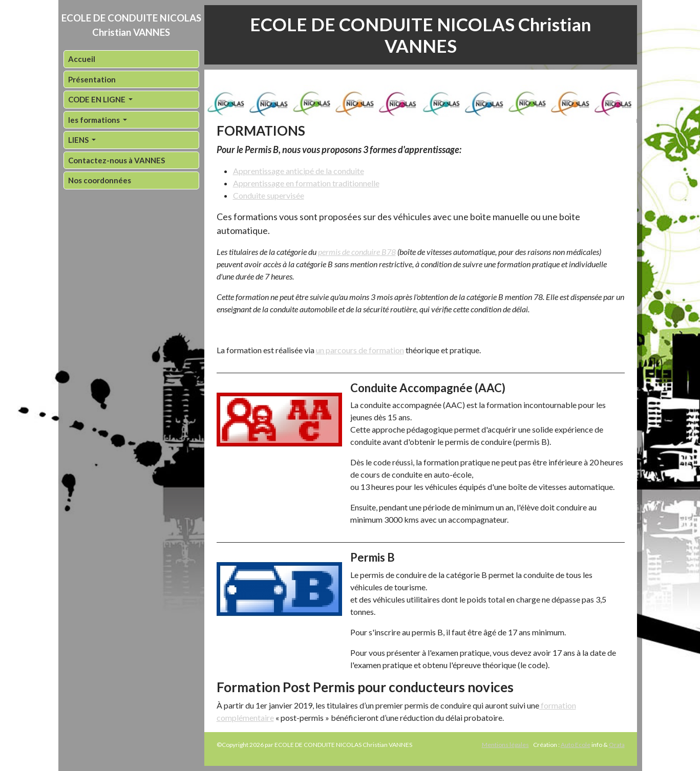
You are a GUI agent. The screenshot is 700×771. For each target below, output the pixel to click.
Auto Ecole (576, 745)
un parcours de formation (360, 350)
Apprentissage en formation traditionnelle (306, 183)
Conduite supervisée (269, 195)
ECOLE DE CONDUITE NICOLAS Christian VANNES (131, 25)
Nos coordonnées (100, 180)
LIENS (79, 140)
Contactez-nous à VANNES (116, 160)
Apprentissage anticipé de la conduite (299, 171)
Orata (617, 745)
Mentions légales (505, 745)
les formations (95, 120)
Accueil (82, 59)
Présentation (92, 79)
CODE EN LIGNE (98, 99)
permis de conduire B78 (356, 252)
